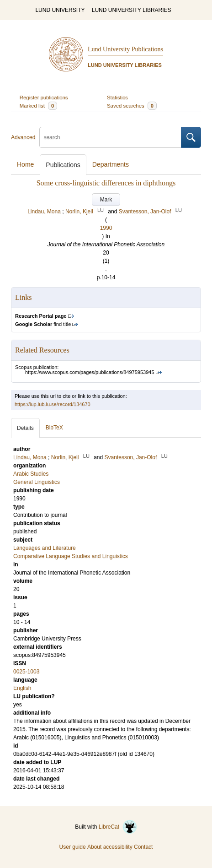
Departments (111, 164)
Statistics (117, 98)
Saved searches (132, 106)
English (22, 688)
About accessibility (110, 847)
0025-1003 (26, 672)
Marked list (38, 106)
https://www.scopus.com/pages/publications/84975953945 (90, 372)
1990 (106, 228)
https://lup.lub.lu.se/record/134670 (53, 404)
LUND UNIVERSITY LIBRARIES (132, 10)
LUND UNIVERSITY (60, 10)
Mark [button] (106, 200)
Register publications (44, 98)
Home (25, 164)
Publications (63, 165)
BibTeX (54, 428)
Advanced (23, 137)
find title (43, 324)
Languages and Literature (45, 548)
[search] (110, 137)
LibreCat (118, 827)
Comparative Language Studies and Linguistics (71, 556)
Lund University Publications (125, 49)
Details (25, 428)
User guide (73, 847)
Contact (143, 847)
